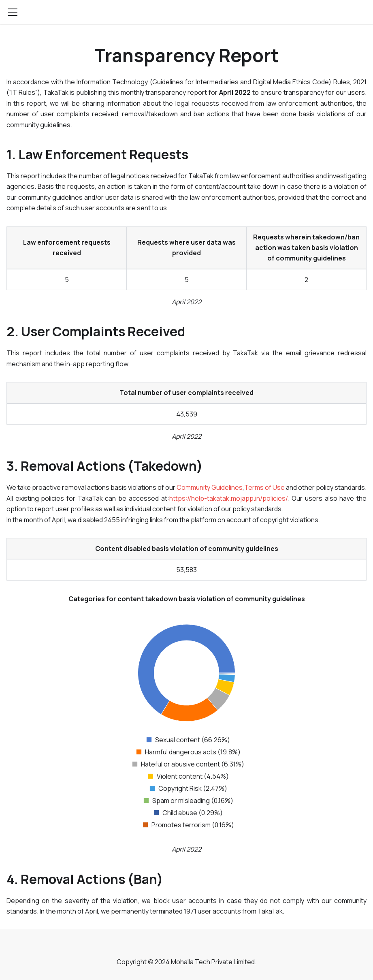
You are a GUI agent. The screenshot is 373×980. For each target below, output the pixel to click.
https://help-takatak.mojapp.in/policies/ (229, 498)
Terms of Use (264, 487)
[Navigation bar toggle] (13, 12)
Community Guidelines (210, 487)
